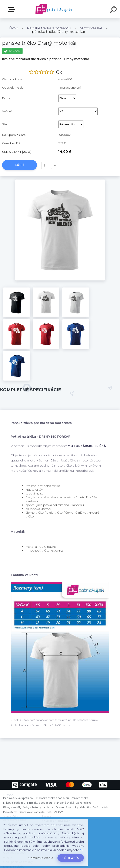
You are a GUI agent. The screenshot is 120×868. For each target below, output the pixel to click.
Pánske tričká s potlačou (49, 28)
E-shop (12, 9)
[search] (114, 10)
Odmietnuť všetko (41, 858)
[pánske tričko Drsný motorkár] (60, 181)
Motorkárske (91, 28)
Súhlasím (71, 858)
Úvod (14, 28)
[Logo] (54, 9)
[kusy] (47, 165)
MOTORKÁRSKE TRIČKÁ (87, 446)
